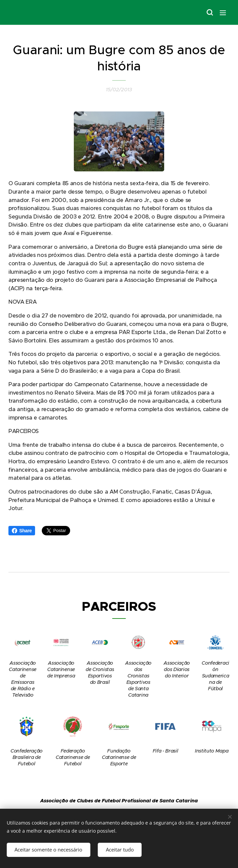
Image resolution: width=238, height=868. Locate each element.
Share (22, 531)
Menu (223, 13)
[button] (209, 12)
